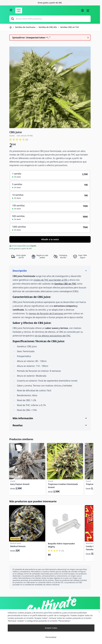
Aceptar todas (51, 628)
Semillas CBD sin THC (65, 284)
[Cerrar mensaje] (88, 38)
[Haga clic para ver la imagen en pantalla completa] (50, 87)
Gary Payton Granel (20, 484)
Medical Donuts (18, 546)
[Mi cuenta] (82, 10)
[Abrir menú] (11, 10)
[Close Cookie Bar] (99, 612)
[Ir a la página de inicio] (47, 10)
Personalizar (51, 637)
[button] (19, 140)
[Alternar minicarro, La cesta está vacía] (88, 10)
